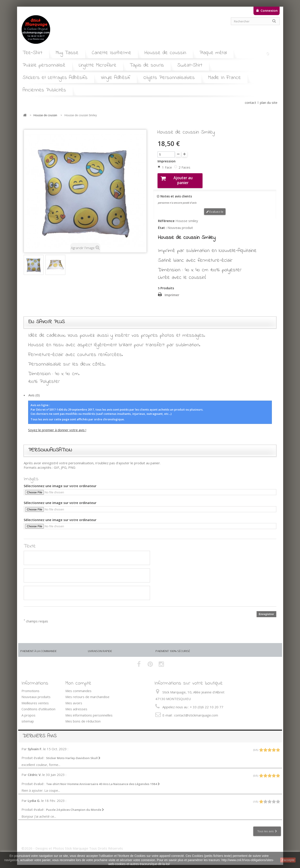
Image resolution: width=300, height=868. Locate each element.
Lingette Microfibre (97, 65)
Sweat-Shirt (190, 65)
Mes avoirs (74, 699)
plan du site (269, 102)
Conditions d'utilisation (38, 705)
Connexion (269, 10)
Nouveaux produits (36, 693)
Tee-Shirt (32, 53)
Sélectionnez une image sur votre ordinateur (60, 482)
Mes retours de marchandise (87, 693)
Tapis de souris (147, 65)
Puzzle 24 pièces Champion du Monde (75, 806)
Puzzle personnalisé (44, 65)
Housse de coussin (165, 53)
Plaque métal (213, 53)
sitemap (28, 718)
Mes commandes (78, 687)
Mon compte (78, 680)
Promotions (30, 687)
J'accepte (288, 860)
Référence (166, 217)
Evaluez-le (215, 208)
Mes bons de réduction (83, 718)
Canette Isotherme (111, 53)
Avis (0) (34, 392)
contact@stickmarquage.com (196, 711)
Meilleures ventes (35, 699)
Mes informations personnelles (89, 711)
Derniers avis (40, 732)
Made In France (224, 78)
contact (250, 102)
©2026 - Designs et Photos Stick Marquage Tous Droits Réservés (72, 844)
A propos (28, 711)
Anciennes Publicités (44, 90)
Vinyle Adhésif (115, 78)
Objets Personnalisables (169, 78)
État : (162, 224)
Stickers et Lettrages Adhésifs (55, 78)
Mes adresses (76, 705)
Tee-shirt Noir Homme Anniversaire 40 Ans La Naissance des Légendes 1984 (103, 780)
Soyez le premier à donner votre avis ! (57, 426)
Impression (167, 161)
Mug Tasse (67, 53)
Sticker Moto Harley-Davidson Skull (73, 754)
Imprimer (172, 291)
